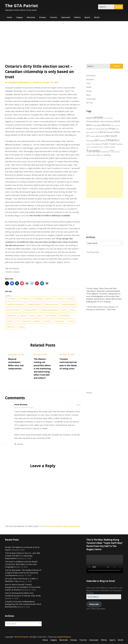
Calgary (19, 17)
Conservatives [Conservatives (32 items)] (93, 121)
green (72, 310)
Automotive (91, 76)
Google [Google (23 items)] (89, 129)
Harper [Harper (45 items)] (112, 128)
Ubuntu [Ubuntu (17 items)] (117, 152)
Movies (89, 91)
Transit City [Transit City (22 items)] (105, 152)
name (32, 315)
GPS (64, 310)
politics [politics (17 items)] (89, 144)
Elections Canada (69, 304)
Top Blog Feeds (93, 252)
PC (18, 321)
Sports (87, 17)
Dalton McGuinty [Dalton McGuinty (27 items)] (107, 121)
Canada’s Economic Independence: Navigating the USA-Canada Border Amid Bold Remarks (23, 604)
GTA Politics (24, 299)
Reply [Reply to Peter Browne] (78, 405)
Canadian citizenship (15, 304)
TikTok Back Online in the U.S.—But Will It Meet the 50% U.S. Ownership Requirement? (22, 556)
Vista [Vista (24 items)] (98, 155)
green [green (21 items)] (103, 129)
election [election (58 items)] (106, 125)
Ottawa (42, 17)
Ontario (10, 321)
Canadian (70, 299)
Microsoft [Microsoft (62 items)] (111, 136)
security (47, 321)
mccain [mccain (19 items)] (93, 136)
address (49, 299)
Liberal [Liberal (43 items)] (102, 132)
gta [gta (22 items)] (106, 129)
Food (88, 83)
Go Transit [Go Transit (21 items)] (96, 129)
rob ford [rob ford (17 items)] (89, 147)
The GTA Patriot (21, 6)
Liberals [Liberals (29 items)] (109, 132)
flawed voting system (50, 310)
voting (21, 327)
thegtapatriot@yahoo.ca (19, 82)
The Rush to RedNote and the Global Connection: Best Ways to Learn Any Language (21, 564)
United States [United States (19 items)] (91, 155)
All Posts (90, 103)
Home (10, 17)
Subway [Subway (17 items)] (106, 147)
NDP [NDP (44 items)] (97, 140)
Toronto (53, 17)
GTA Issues (11, 299)
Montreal (31, 17)
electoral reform (31, 310)
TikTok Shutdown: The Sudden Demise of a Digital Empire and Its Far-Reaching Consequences (23, 573)
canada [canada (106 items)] (98, 117)
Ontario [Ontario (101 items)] (111, 140)
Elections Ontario (14, 310)
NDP (40, 315)
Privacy (89, 393)
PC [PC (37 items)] (118, 140)
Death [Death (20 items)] (95, 125)
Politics (77, 17)
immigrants (11, 315)
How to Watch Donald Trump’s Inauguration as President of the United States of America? (23, 587)
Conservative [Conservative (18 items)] (108, 118)
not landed (64, 315)
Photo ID (26, 321)
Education (90, 79)
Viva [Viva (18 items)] (102, 155)
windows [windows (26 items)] (108, 155)
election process (51, 304)
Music (88, 95)
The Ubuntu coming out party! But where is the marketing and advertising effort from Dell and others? (42, 368)
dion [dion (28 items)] (99, 125)
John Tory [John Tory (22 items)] (94, 132)
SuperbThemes (64, 637)
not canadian (51, 315)
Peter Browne (21, 404)
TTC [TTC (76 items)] (112, 151)
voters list (11, 327)
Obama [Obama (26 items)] (102, 140)
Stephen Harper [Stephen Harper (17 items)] (98, 147)
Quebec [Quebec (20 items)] (120, 144)
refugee (37, 321)
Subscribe (94, 604)
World (97, 17)
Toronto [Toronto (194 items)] (93, 151)
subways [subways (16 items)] (112, 147)
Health (89, 87)
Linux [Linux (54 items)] (116, 132)
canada (59, 299)
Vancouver (66, 17)
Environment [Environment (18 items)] (116, 125)
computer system (34, 304)
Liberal (23, 315)
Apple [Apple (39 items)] (89, 118)
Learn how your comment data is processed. (60, 526)
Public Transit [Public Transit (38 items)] (109, 144)
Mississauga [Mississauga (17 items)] (90, 141)
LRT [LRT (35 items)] (88, 136)
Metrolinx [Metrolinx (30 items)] (100, 136)
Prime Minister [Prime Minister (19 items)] (97, 144)
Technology (38, 299)
